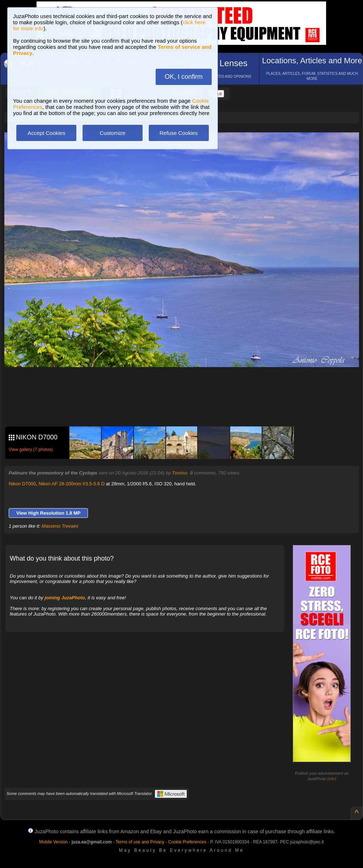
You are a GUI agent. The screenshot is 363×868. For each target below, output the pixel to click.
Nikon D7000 (22, 484)
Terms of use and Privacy (140, 842)
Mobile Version (53, 842)
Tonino (180, 473)
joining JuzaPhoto (65, 598)
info (332, 779)
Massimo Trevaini (60, 526)
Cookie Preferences (187, 842)
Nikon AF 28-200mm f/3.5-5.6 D (71, 484)
